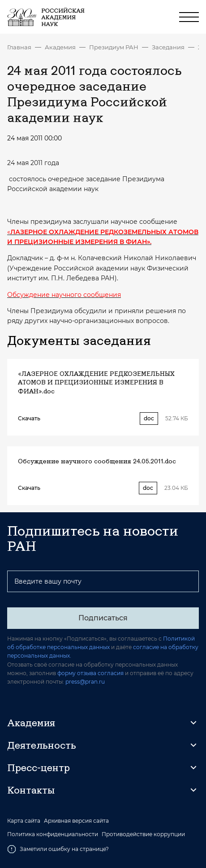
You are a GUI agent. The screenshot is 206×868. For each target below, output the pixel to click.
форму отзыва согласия (90, 673)
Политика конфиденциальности (53, 834)
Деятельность (42, 745)
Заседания (168, 47)
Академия (60, 47)
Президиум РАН (114, 47)
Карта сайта (24, 821)
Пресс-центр (39, 768)
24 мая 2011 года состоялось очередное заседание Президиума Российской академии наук (198, 47)
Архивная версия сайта (76, 821)
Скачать (29, 418)
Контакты (31, 790)
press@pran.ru (85, 682)
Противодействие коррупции (143, 834)
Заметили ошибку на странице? (58, 849)
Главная (19, 47)
